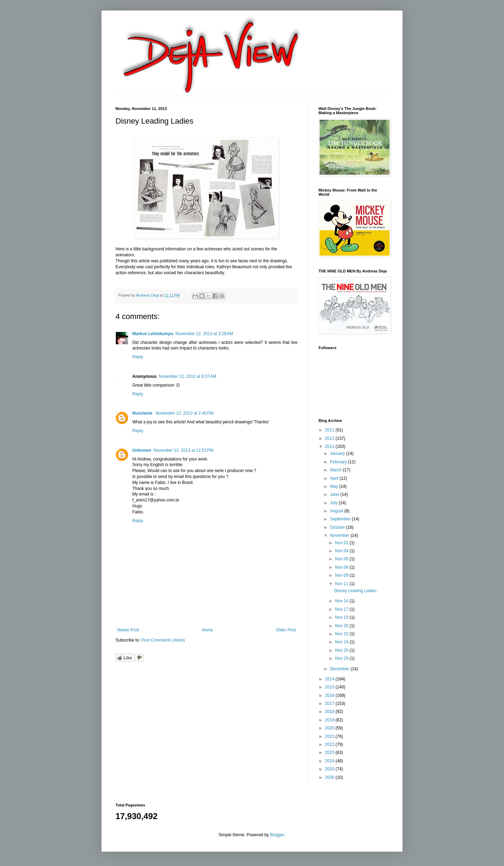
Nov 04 (342, 551)
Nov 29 (342, 658)
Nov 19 (342, 617)
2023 (330, 753)
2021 (330, 736)
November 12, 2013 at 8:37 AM (187, 376)
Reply (138, 357)
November (340, 535)
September (341, 519)
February (339, 462)
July (334, 503)
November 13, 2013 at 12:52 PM (183, 450)
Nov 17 (342, 609)
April (335, 478)
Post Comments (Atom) (163, 640)
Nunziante (143, 413)
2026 (330, 777)
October (338, 527)
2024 (330, 761)
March (337, 470)
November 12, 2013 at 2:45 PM (185, 413)
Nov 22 (342, 634)
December (340, 669)
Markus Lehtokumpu (153, 334)
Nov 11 (342, 584)
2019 (330, 720)
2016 (330, 695)
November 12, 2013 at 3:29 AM (204, 334)
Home (208, 630)
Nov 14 (342, 601)
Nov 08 (342, 567)
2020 (330, 728)
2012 (330, 438)
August (337, 511)
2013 (330, 446)
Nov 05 (342, 559)
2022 (330, 744)
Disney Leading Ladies (355, 591)
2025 (330, 769)
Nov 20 (342, 626)
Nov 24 (342, 642)
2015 (330, 687)
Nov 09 (342, 575)
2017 (330, 704)
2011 (330, 430)
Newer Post (128, 630)
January (338, 453)
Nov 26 (342, 650)
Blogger (277, 835)
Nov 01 (342, 543)
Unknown (142, 450)
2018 (330, 712)
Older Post (286, 630)
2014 (330, 679)
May (335, 486)
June (335, 494)
